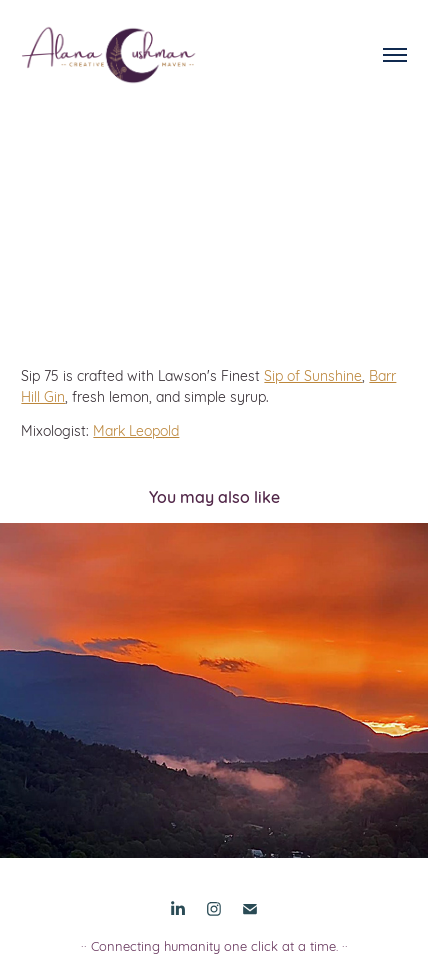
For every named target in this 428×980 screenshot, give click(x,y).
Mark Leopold (136, 429)
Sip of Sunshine (313, 374)
